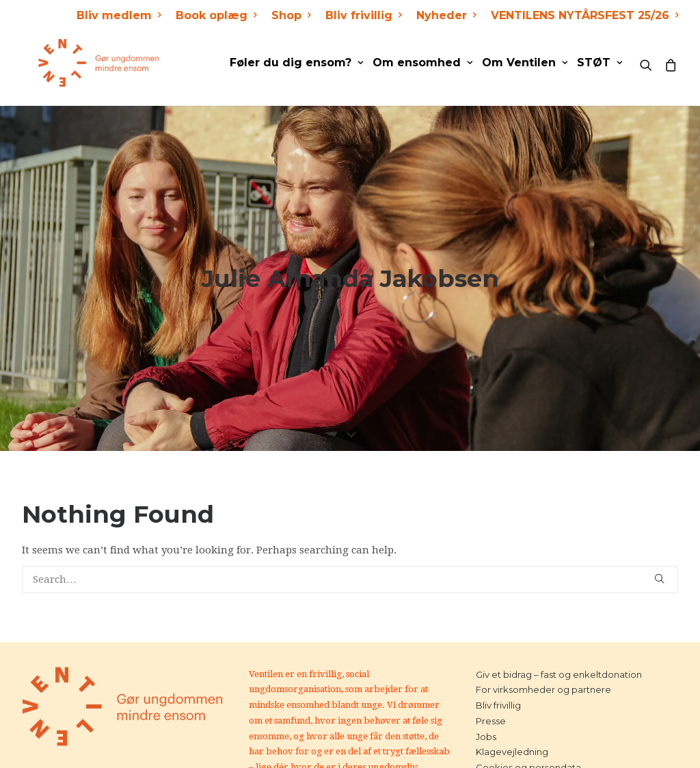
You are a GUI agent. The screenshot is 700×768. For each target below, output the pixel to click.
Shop (291, 15)
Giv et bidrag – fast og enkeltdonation (559, 628)
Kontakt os (500, 752)
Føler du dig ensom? (296, 63)
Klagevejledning (512, 705)
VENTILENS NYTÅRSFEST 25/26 (584, 15)
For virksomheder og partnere (543, 643)
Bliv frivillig (363, 15)
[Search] (649, 63)
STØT (600, 63)
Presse (491, 674)
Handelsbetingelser (520, 737)
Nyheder (446, 15)
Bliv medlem (119, 15)
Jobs (486, 690)
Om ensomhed (422, 63)
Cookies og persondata (528, 721)
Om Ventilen (525, 63)
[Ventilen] (83, 63)
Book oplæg (216, 15)
